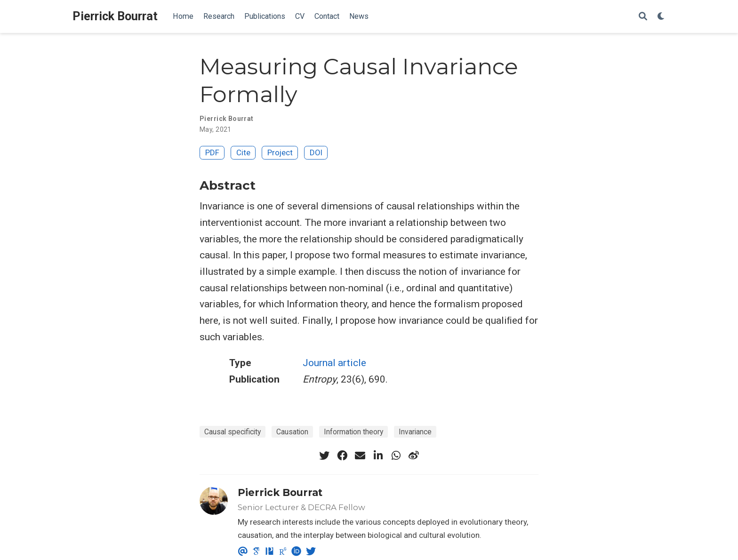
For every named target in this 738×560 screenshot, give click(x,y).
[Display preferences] (661, 17)
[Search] (643, 17)
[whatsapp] (396, 456)
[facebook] (342, 456)
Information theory (353, 432)
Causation (292, 432)
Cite (243, 152)
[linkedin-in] (378, 456)
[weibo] (414, 456)
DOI (316, 152)
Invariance (415, 432)
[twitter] (324, 456)
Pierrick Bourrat (115, 16)
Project (280, 152)
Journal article (334, 363)
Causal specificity (233, 432)
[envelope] (360, 456)
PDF (212, 152)
